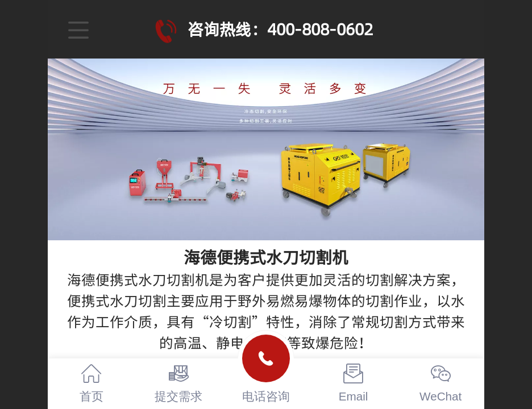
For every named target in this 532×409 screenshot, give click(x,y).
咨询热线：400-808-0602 (280, 29)
